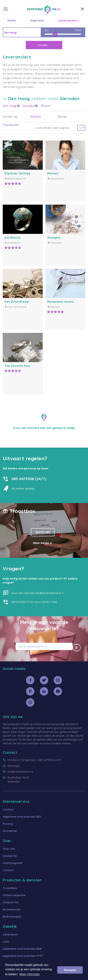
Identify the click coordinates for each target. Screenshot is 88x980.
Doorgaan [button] (70, 970)
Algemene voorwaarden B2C (22, 817)
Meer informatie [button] (30, 974)
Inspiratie (37, 20)
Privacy (8, 824)
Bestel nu (43, 532)
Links (6, 942)
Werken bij (10, 856)
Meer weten (43, 543)
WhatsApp (13, 766)
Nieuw (62, 117)
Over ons (9, 849)
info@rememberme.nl (20, 772)
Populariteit (11, 125)
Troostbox (10, 888)
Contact (8, 809)
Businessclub (11, 909)
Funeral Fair (11, 902)
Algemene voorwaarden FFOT (23, 956)
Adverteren (10, 934)
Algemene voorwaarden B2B (22, 949)
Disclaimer (10, 831)
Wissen (46, 106)
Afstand (35, 117)
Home (12, 20)
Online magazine (14, 895)
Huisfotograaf (13, 863)
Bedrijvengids (12, 917)
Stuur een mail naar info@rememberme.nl (38, 593)
